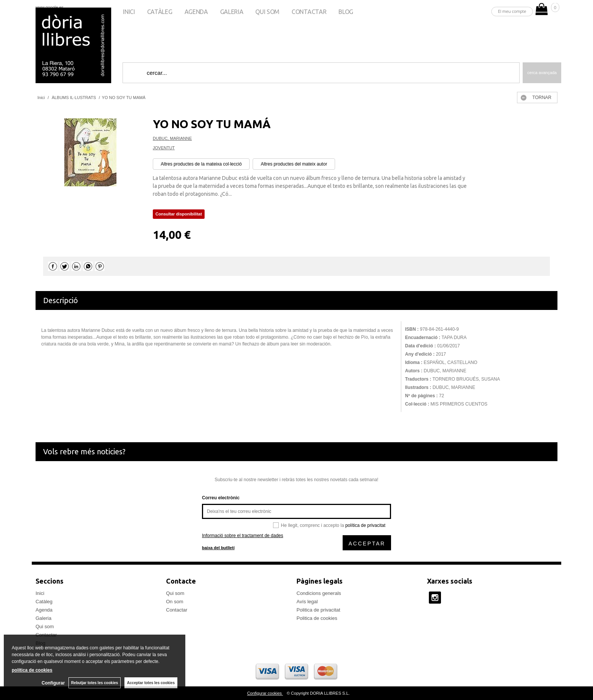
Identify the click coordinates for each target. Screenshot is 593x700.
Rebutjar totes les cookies (95, 683)
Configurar (53, 683)
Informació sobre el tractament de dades (243, 536)
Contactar (309, 12)
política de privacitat (365, 525)
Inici (129, 12)
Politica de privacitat (318, 610)
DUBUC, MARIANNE (172, 138)
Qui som (267, 12)
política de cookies (32, 670)
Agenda (196, 12)
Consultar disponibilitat (179, 214)
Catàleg (160, 12)
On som (175, 602)
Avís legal (307, 602)
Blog (346, 12)
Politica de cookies (317, 618)
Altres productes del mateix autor (294, 164)
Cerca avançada (542, 73)
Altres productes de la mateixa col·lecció (201, 164)
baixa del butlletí (218, 548)
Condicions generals (319, 593)
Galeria (232, 12)
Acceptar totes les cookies (151, 683)
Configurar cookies (265, 693)
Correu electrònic (221, 498)
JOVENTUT (164, 148)
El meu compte (512, 11)
